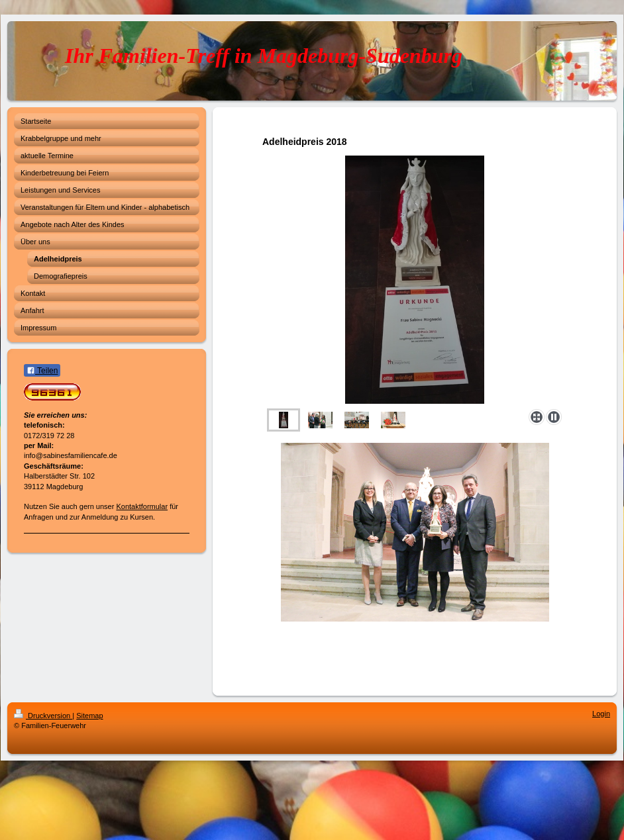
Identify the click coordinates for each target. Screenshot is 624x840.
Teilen (42, 371)
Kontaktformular (142, 506)
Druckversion (43, 716)
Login (601, 714)
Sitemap (89, 716)
